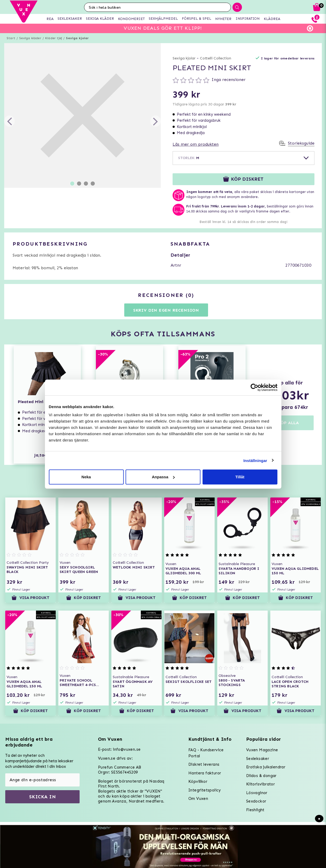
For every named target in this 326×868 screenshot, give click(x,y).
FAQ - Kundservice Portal (206, 753)
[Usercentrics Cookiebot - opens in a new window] (254, 387)
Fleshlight (255, 810)
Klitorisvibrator (260, 784)
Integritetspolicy (205, 790)
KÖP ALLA (288, 423)
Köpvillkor (198, 781)
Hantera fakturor (205, 773)
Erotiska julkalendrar (266, 767)
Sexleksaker (258, 759)
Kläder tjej (54, 38)
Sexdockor (256, 801)
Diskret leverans (204, 764)
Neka (86, 477)
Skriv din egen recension (166, 310)
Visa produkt (30, 598)
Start (11, 38)
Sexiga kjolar (77, 38)
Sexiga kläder (30, 38)
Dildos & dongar (261, 776)
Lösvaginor (257, 793)
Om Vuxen (198, 799)
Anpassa (163, 477)
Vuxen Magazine (262, 750)
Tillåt (240, 477)
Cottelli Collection (216, 58)
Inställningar (255, 460)
